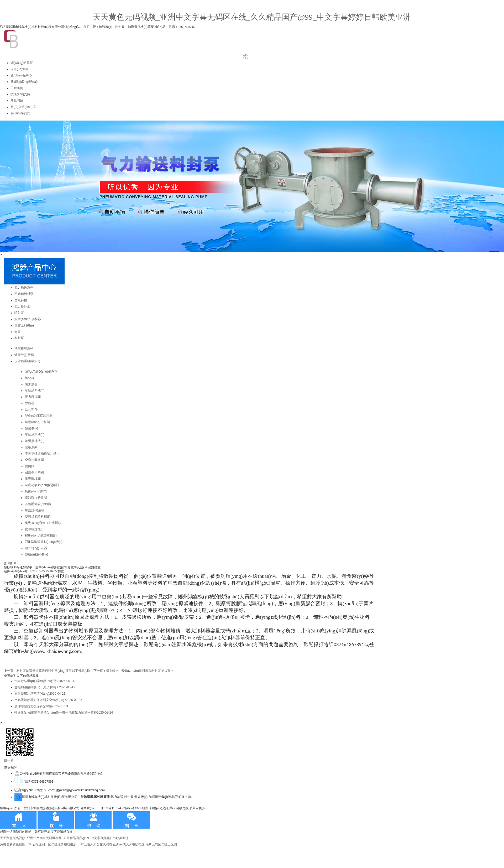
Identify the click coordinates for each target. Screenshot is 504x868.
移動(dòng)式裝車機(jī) (41, 536)
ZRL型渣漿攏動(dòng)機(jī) (44, 542)
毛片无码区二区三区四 (161, 844)
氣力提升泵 (22, 306)
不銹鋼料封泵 (24, 294)
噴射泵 (19, 313)
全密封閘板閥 (34, 460)
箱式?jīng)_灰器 (36, 548)
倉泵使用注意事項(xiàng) (40, 694)
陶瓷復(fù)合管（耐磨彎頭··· (44, 523)
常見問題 (17, 101)
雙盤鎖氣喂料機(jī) (38, 517)
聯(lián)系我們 (20, 113)
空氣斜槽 (21, 300)
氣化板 (30, 378)
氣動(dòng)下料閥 (37, 422)
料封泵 (19, 338)
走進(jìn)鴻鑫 (20, 69)
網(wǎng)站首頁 (22, 63)
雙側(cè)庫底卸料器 (39, 416)
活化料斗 (31, 409)
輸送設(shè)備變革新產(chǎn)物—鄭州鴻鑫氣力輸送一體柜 (64, 713)
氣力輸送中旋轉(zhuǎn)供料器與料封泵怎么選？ (140, 671)
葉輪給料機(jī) (35, 391)
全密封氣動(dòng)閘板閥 (42, 485)
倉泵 (18, 332)
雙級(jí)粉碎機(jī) (36, 554)
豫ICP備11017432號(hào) (117, 808)
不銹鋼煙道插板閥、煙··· (42, 454)
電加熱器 (31, 384)
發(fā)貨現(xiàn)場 (23, 107)
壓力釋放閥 (33, 397)
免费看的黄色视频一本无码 (19, 844)
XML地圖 (141, 808)
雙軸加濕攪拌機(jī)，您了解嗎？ (45, 687)
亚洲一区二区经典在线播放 (57, 844)
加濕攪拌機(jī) (35, 441)
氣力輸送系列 (24, 288)
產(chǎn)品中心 (21, 75)
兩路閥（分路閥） (38, 498)
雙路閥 (30, 466)
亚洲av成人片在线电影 (129, 844)
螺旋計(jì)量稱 (24, 355)
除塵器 (30, 403)
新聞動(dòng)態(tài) (24, 82)
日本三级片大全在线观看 (95, 844)
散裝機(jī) (31, 428)
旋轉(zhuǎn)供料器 (28, 319)
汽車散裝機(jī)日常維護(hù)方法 (44, 681)
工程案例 (17, 88)
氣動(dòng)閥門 (36, 491)
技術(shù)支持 (20, 94)
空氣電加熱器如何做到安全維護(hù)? (48, 700)
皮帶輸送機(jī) (35, 529)
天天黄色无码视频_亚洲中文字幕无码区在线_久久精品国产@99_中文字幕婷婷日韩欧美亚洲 (252, 17)
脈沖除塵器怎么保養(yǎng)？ (41, 706)
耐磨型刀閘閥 (34, 472)
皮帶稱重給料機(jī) (27, 361)
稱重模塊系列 (24, 349)
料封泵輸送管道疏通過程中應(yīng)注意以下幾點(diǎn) (55, 671)
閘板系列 (31, 447)
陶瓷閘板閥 (33, 479)
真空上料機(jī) (24, 325)
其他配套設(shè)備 (38, 504)
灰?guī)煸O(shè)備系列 (41, 372)
